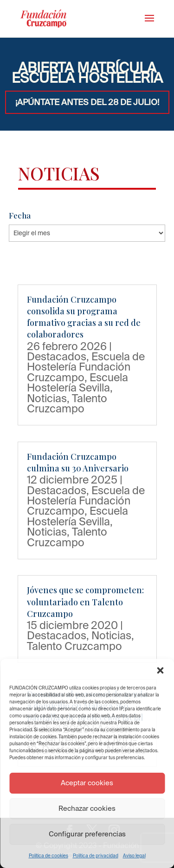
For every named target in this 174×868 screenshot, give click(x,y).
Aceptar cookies (87, 783)
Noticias (47, 398)
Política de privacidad (96, 856)
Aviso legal (134, 856)
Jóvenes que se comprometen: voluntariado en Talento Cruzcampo (85, 602)
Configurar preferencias (87, 834)
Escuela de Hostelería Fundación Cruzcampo (86, 367)
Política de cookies (48, 856)
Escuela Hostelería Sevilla (77, 382)
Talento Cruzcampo (67, 403)
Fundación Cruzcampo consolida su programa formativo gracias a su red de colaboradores (84, 317)
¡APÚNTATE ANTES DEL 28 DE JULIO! (87, 102)
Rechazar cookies (87, 808)
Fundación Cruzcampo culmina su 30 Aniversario (78, 462)
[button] (160, 670)
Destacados (57, 356)
